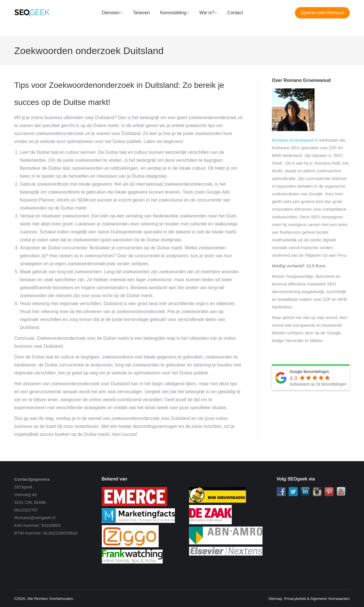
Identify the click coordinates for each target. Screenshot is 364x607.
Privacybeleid (295, 599)
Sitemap (275, 599)
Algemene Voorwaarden (330, 599)
